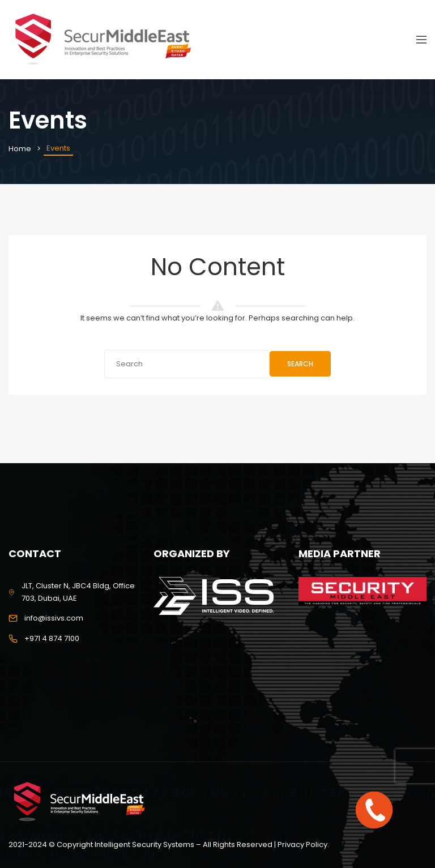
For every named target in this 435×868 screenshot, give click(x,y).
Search (300, 364)
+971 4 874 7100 (52, 638)
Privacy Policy (302, 845)
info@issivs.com (54, 618)
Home (20, 149)
